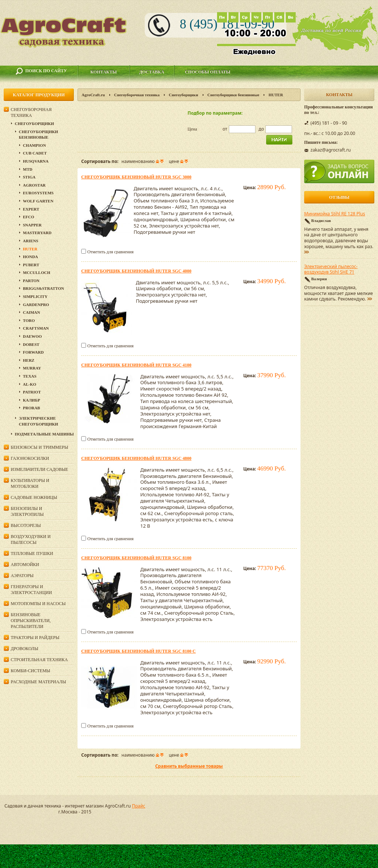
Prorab (31, 408)
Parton (31, 281)
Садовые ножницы (34, 497)
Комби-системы (30, 671)
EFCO (29, 217)
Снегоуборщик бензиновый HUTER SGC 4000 (136, 271)
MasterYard (37, 233)
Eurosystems (38, 193)
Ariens (31, 241)
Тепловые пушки (32, 553)
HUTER (30, 249)
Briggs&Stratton (43, 288)
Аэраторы (22, 576)
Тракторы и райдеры (35, 638)
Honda (30, 257)
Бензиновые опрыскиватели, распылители (31, 621)
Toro (29, 320)
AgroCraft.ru (93, 95)
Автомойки (25, 565)
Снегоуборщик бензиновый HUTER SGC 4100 (136, 365)
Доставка (152, 72)
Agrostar (34, 185)
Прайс (138, 806)
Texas (30, 376)
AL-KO (30, 384)
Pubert (31, 265)
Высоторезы (26, 525)
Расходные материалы (38, 682)
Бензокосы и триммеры (39, 447)
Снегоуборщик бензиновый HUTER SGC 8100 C (138, 651)
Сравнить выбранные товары (189, 766)
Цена (192, 129)
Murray (32, 368)
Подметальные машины (44, 434)
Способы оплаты (208, 72)
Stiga (29, 177)
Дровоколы (25, 649)
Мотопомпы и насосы (38, 604)
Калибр (32, 400)
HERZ (29, 360)
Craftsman (36, 328)
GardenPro (36, 305)
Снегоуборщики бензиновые (233, 95)
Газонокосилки (30, 458)
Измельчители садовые (39, 469)
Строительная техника (39, 660)
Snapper (32, 225)
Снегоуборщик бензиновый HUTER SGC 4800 (136, 458)
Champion (34, 145)
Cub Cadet (35, 153)
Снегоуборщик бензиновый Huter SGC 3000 (136, 177)
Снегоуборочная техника (137, 95)
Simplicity (35, 296)
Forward (33, 352)
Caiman (31, 312)
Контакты (104, 72)
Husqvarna (36, 161)
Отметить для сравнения (110, 252)
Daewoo (32, 336)
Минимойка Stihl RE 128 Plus (335, 214)
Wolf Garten (38, 201)
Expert (31, 209)
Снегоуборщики (183, 95)
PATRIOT (32, 392)
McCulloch (37, 272)
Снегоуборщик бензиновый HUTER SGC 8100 (136, 558)
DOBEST (31, 344)
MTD (28, 169)
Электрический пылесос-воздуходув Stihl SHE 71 (331, 270)
